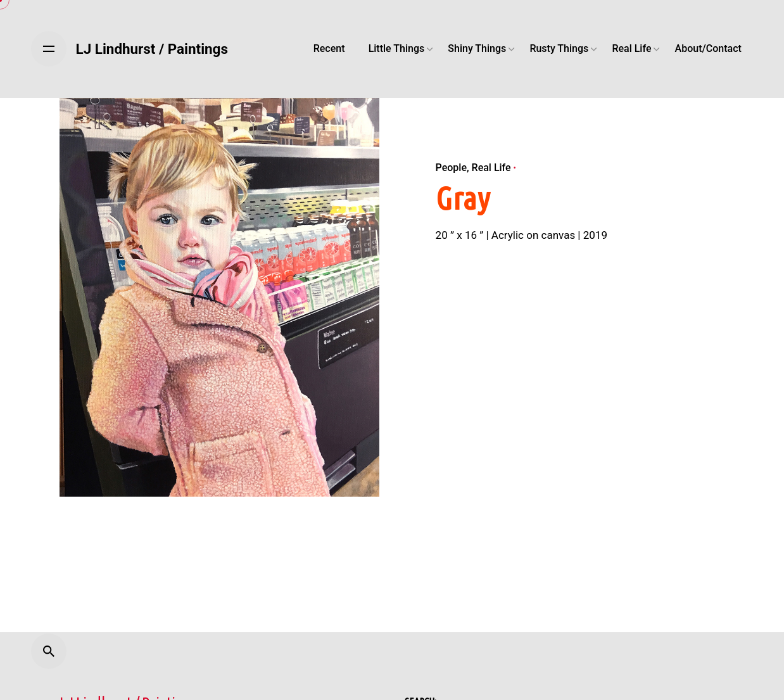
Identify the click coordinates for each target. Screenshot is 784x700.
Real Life (491, 168)
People (451, 168)
